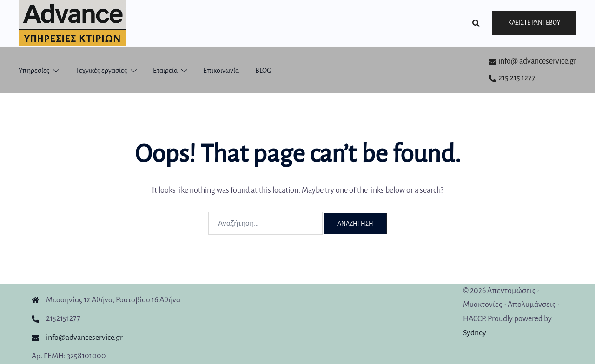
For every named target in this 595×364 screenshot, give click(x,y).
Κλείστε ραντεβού (534, 23)
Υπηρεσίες (34, 71)
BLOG (263, 71)
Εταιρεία (165, 71)
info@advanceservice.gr (84, 338)
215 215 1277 (512, 78)
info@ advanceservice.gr (532, 61)
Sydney (475, 333)
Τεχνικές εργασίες (101, 71)
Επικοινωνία (221, 71)
